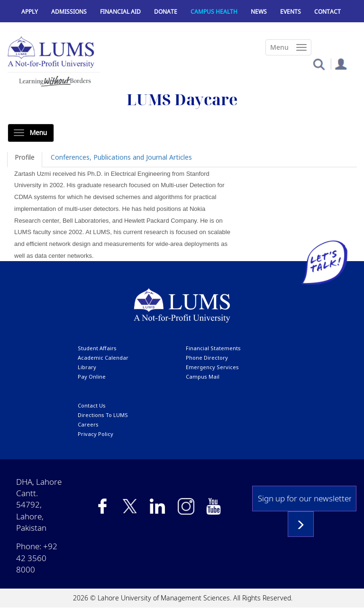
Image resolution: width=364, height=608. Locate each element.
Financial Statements (213, 348)
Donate (166, 12)
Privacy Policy (96, 434)
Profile (25, 157)
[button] (319, 64)
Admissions (69, 12)
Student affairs (97, 348)
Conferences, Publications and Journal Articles (121, 157)
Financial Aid (120, 12)
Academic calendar (103, 358)
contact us (92, 405)
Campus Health (214, 12)
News (259, 12)
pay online (92, 377)
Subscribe (301, 524)
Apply (30, 12)
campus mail (203, 377)
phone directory (207, 358)
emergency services (212, 367)
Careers (88, 424)
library (87, 367)
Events (291, 12)
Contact (328, 12)
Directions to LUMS (103, 415)
